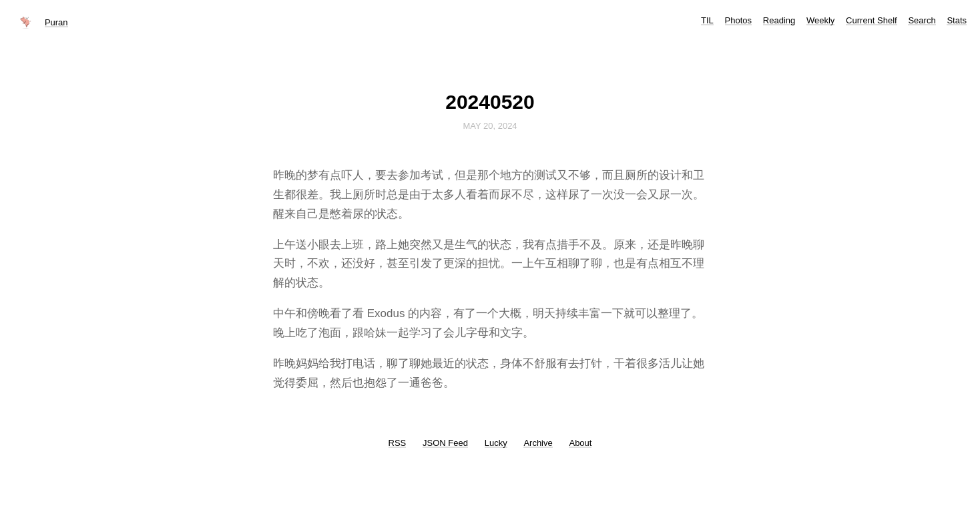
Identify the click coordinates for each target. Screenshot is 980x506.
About (580, 443)
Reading (779, 20)
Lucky (496, 443)
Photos (738, 20)
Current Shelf (872, 20)
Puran (56, 22)
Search (922, 20)
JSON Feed (445, 443)
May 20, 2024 (490, 126)
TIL (707, 20)
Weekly (820, 20)
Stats (957, 20)
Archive (538, 443)
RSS (398, 443)
